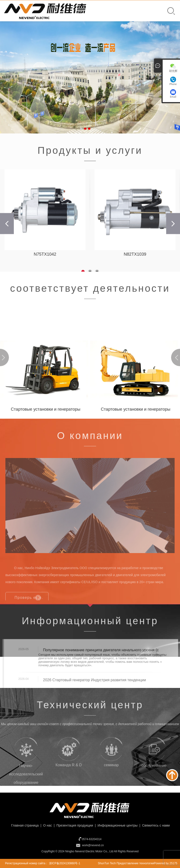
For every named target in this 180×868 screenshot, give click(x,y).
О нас (47, 825)
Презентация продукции (74, 825)
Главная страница (24, 825)
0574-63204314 (92, 839)
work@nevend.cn (93, 845)
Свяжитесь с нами (155, 825)
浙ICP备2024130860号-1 (65, 863)
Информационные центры (117, 825)
